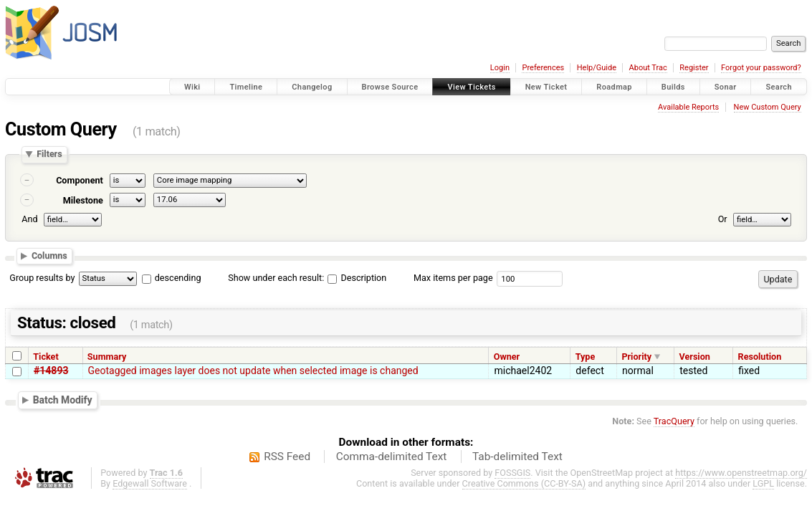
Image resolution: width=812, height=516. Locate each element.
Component (80, 180)
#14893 (51, 371)
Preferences (543, 68)
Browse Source (390, 87)
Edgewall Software (150, 483)
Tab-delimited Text (517, 457)
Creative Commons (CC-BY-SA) (524, 483)
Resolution (760, 357)
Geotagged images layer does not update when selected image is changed (253, 371)
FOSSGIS (512, 473)
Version (695, 357)
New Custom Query (768, 107)
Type (586, 357)
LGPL (763, 483)
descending (178, 278)
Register (694, 68)
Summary (107, 357)
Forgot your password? (761, 68)
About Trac (648, 68)
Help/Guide (597, 68)
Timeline (246, 87)
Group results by (42, 278)
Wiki (192, 87)
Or (723, 219)
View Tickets (471, 87)
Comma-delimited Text (392, 457)
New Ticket (546, 87)
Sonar (726, 87)
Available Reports (688, 107)
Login (500, 68)
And (29, 219)
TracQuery (674, 421)
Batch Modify (63, 400)
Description (357, 278)
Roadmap (614, 87)
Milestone (83, 200)
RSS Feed (287, 457)
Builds (673, 87)
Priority (636, 357)
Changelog (312, 87)
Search (779, 87)
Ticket (46, 357)
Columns (49, 255)
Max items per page (453, 278)
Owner (507, 357)
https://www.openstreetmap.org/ (741, 473)
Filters (49, 154)
